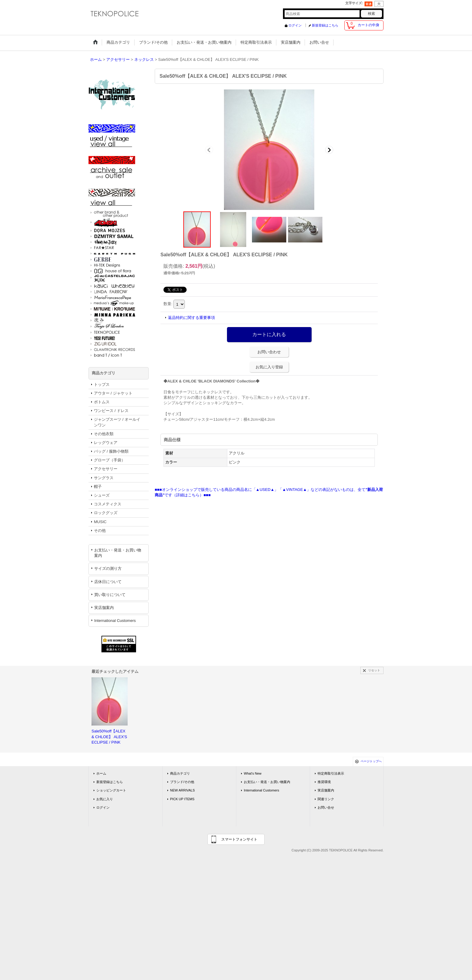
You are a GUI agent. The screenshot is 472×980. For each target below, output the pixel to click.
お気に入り (105, 799)
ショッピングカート (111, 790)
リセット (374, 670)
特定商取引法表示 (331, 773)
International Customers (115, 621)
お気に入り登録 (269, 367)
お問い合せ (326, 807)
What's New (253, 773)
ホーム (101, 773)
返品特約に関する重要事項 (191, 318)
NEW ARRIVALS (182, 790)
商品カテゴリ (180, 773)
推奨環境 (324, 782)
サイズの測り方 (108, 568)
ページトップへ (371, 761)
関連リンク (326, 799)
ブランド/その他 (182, 782)
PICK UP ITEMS (182, 799)
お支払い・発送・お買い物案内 (118, 553)
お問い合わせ (269, 352)
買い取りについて (110, 595)
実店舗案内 (104, 608)
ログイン (295, 25)
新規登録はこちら (325, 25)
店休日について (108, 582)
